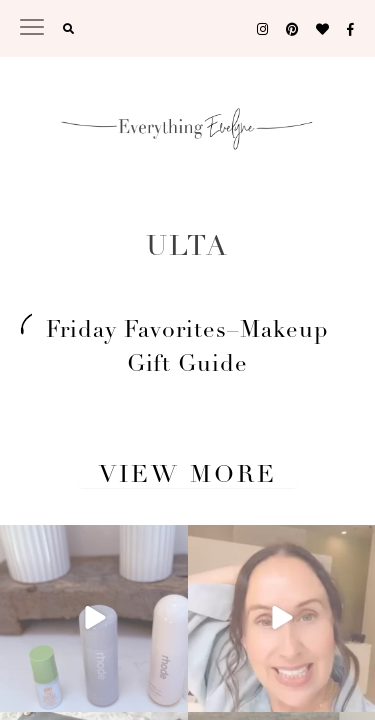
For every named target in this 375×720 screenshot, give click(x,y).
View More (188, 476)
